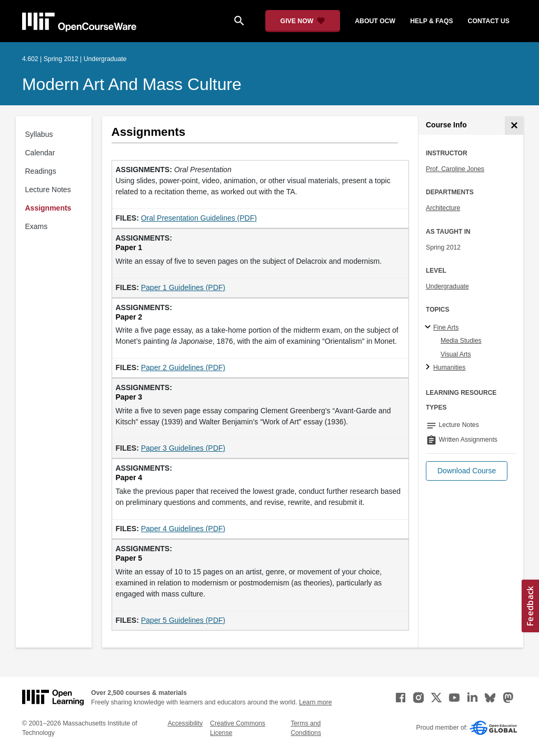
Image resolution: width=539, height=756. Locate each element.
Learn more (316, 702)
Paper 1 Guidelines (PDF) (183, 287)
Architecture (443, 208)
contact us (489, 21)
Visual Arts (456, 354)
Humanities (449, 367)
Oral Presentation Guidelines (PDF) (199, 218)
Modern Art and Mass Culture (132, 84)
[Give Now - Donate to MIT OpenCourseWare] (303, 21)
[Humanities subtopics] (429, 367)
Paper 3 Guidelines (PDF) (183, 448)
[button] (467, 471)
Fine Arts (446, 327)
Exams (37, 226)
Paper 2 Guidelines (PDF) (183, 367)
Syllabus (39, 134)
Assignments (48, 208)
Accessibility (185, 723)
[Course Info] (514, 126)
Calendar (40, 153)
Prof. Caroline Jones (455, 169)
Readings (41, 171)
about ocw (375, 21)
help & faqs (431, 21)
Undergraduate (447, 286)
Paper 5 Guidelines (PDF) (183, 620)
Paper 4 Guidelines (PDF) (183, 529)
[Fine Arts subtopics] (429, 327)
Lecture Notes (48, 190)
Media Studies (461, 341)
